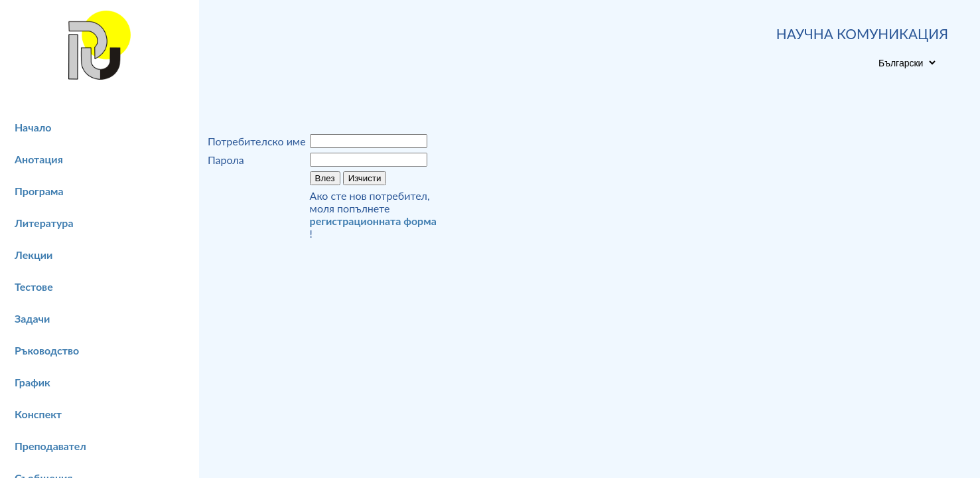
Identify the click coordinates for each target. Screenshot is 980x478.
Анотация (39, 159)
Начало (33, 127)
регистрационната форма (373, 221)
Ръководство (47, 350)
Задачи (32, 318)
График (33, 382)
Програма (39, 191)
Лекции (34, 255)
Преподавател (50, 446)
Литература (44, 223)
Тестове (34, 286)
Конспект (38, 414)
